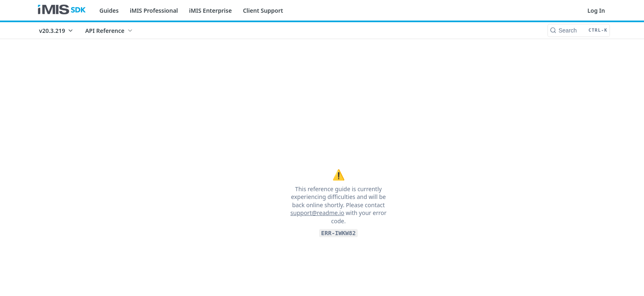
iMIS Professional (154, 10)
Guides (109, 10)
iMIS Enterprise (210, 10)
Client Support (263, 10)
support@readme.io (317, 213)
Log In (596, 10)
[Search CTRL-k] (579, 30)
